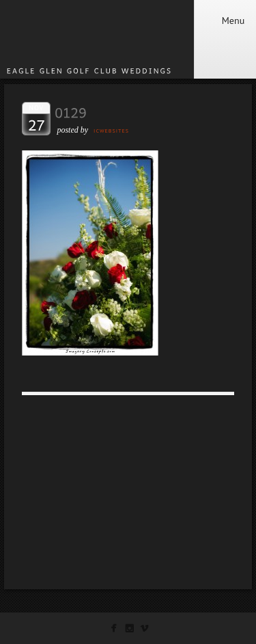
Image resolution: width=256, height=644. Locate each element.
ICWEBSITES (111, 131)
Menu (225, 21)
